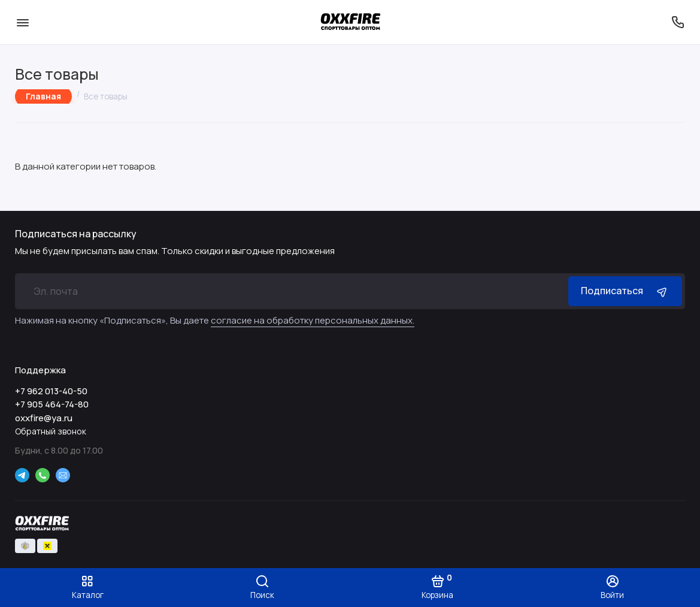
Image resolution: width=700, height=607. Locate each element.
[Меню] (22, 22)
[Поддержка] (678, 22)
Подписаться (625, 291)
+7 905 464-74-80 (52, 404)
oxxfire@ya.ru (44, 418)
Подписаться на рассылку (76, 234)
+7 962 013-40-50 (51, 391)
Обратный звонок (51, 431)
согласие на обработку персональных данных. (313, 320)
